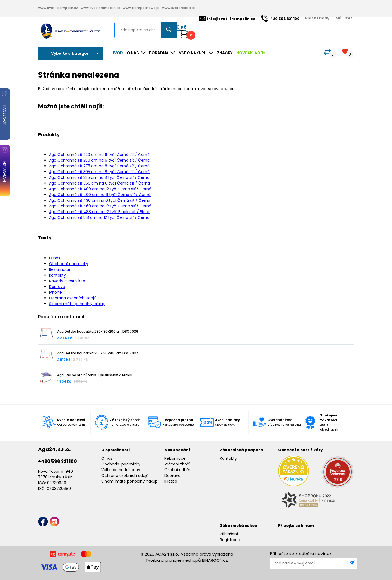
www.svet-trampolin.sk (100, 8)
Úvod (117, 53)
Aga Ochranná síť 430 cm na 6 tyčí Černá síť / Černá (100, 200)
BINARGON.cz (215, 560)
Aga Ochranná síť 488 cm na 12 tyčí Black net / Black (99, 212)
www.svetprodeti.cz (179, 8)
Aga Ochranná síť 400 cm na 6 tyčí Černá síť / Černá (100, 195)
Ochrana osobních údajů (73, 298)
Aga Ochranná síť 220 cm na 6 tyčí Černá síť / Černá (99, 155)
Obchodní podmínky (69, 264)
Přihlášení (229, 534)
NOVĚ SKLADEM (251, 53)
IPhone (55, 292)
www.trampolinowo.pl (141, 8)
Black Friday (317, 18)
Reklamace (60, 269)
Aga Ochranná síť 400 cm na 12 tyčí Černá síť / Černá (100, 189)
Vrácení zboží (177, 464)
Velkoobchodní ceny (121, 470)
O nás (55, 258)
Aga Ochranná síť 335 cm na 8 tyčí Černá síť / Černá (99, 177)
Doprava (57, 287)
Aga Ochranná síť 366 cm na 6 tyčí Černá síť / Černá (99, 183)
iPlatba (171, 481)
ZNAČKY (225, 53)
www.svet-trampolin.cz (58, 8)
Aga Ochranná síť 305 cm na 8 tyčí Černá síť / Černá (99, 172)
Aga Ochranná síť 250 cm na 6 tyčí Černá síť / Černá (99, 160)
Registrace (230, 540)
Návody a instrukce (67, 281)
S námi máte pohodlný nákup (77, 304)
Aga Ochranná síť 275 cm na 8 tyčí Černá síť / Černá (99, 166)
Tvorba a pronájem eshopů (173, 560)
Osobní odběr (177, 470)
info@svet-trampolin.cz (227, 19)
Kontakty (57, 275)
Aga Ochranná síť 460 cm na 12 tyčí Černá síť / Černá (100, 206)
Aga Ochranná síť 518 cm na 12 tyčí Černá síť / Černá (99, 217)
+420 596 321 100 (58, 461)
